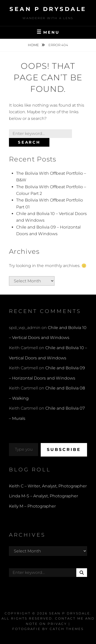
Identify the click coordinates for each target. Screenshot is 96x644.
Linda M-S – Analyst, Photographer (44, 496)
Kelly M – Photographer (32, 506)
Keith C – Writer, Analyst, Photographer (48, 486)
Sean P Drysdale (48, 9)
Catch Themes (67, 629)
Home (34, 45)
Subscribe (64, 450)
